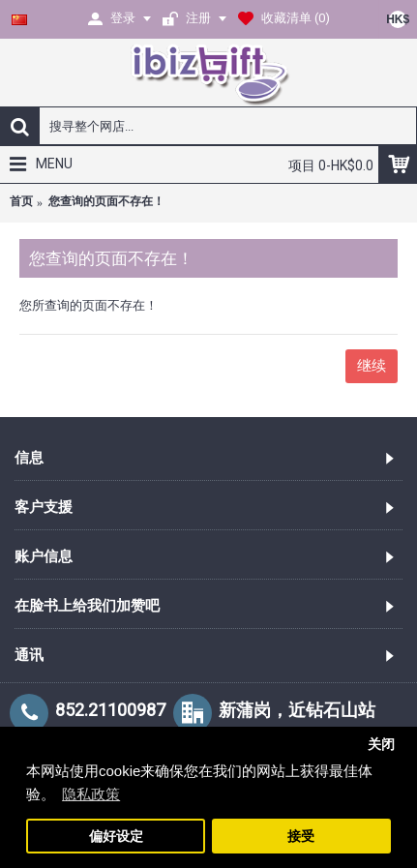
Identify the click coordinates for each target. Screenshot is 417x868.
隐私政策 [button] (91, 794)
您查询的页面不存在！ (106, 201)
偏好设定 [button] (116, 837)
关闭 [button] (381, 745)
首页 (21, 201)
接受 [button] (301, 837)
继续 (372, 366)
